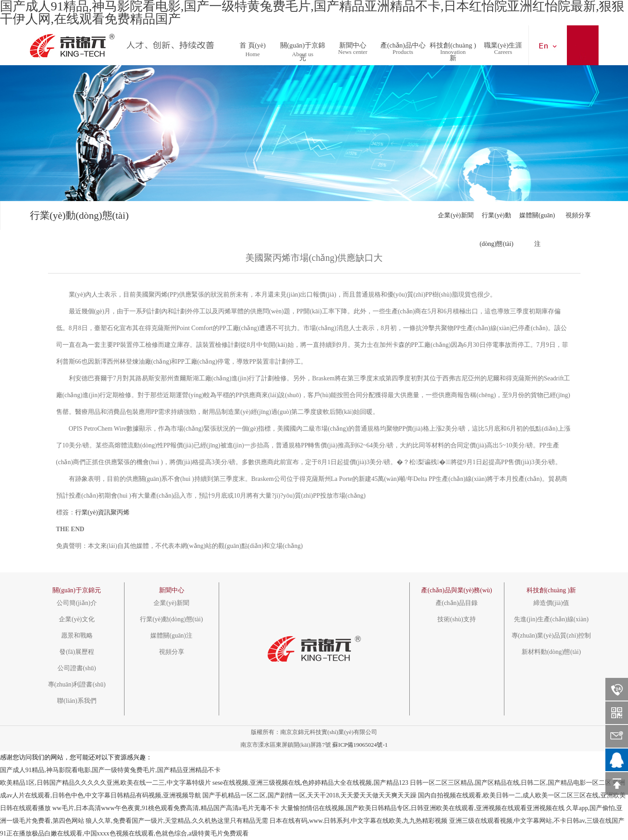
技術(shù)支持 (457, 619)
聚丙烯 (120, 512)
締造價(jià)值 (551, 603)
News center (353, 52)
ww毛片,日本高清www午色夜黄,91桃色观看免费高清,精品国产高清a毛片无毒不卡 (166, 808)
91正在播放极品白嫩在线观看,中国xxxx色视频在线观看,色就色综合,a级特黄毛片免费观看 (124, 833)
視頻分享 (578, 215)
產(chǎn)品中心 (403, 43)
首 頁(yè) (253, 43)
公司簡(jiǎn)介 (77, 603)
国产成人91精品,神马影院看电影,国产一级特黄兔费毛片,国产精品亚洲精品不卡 (110, 770)
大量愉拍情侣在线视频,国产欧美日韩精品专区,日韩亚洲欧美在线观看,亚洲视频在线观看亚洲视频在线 (423, 808)
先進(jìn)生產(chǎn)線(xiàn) (551, 619)
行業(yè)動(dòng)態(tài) (496, 221)
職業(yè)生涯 (503, 43)
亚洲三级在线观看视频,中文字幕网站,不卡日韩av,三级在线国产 (537, 821)
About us (303, 54)
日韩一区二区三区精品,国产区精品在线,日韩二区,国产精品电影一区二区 (511, 783)
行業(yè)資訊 (93, 512)
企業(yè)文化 (77, 619)
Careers (503, 52)
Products (403, 52)
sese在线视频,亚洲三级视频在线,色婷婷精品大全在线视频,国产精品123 (310, 783)
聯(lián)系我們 (77, 701)
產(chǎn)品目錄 (457, 603)
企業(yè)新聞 (456, 215)
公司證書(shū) (77, 668)
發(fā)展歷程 (77, 652)
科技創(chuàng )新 (453, 43)
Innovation (453, 52)
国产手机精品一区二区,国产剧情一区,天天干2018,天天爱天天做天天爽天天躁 (309, 795)
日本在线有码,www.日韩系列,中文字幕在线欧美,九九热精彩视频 (358, 821)
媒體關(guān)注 (537, 221)
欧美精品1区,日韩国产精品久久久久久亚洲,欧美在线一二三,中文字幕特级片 (105, 783)
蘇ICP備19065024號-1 (360, 745)
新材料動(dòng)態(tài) (551, 652)
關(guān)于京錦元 (303, 43)
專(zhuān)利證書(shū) (77, 685)
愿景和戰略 (77, 636)
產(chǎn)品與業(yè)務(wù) (457, 590)
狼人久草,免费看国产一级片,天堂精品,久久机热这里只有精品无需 (177, 821)
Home (253, 54)
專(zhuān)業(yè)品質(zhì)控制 (551, 636)
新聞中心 (353, 43)
